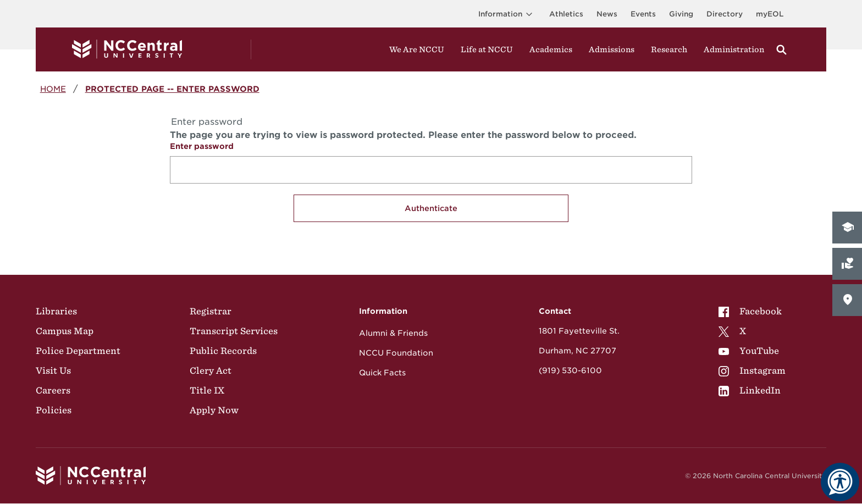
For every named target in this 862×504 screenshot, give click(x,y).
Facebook (750, 311)
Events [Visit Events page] (643, 14)
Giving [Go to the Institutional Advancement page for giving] (681, 14)
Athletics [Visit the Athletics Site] (566, 14)
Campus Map (65, 331)
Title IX (207, 390)
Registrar (211, 311)
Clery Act (211, 370)
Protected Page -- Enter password (172, 89)
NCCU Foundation (396, 353)
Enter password (202, 146)
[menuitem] (752, 311)
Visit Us (53, 370)
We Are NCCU (417, 49)
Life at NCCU (487, 49)
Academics (551, 49)
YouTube (749, 351)
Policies (54, 410)
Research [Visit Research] (669, 49)
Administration (734, 49)
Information (507, 14)
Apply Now (214, 410)
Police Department (78, 351)
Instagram (752, 370)
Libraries (56, 311)
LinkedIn (750, 390)
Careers (53, 390)
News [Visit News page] (607, 14)
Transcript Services (234, 331)
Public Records (223, 351)
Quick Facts (382, 373)
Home (53, 89)
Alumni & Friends (393, 333)
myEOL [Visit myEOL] (770, 14)
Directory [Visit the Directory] (725, 14)
